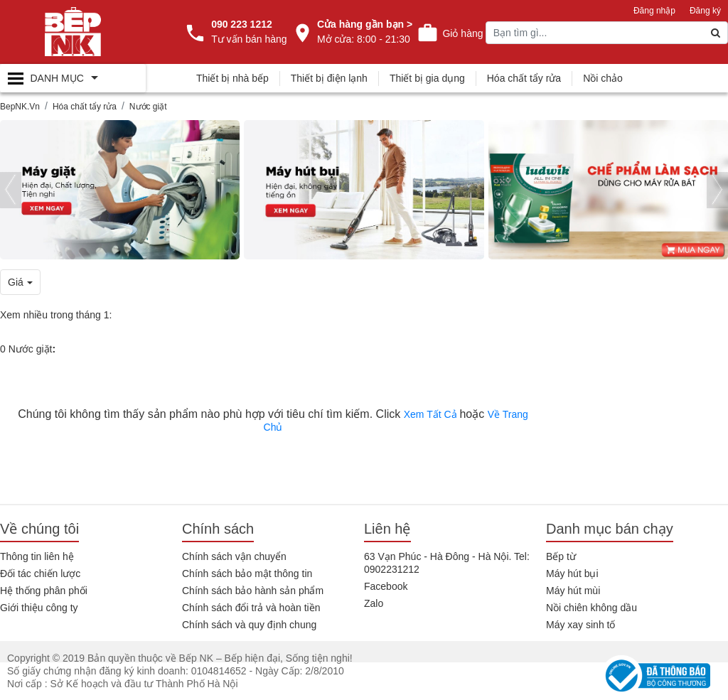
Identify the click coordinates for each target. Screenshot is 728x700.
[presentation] (11, 190)
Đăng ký (705, 11)
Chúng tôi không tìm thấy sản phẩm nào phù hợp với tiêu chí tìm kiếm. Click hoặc (273, 420)
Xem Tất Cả (432, 414)
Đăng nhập (654, 11)
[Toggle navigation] (73, 78)
